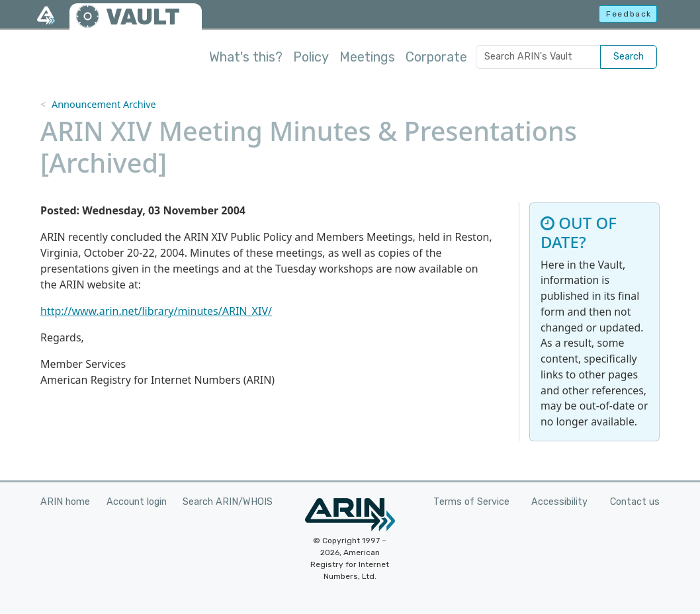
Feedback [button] (629, 14)
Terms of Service (471, 502)
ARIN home (65, 502)
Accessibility (559, 502)
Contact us (635, 502)
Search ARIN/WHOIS (228, 502)
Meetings (367, 57)
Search (629, 57)
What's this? (246, 57)
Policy (311, 57)
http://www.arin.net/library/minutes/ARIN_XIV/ (156, 311)
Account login (137, 502)
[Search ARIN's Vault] (538, 57)
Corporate (436, 57)
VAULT (143, 17)
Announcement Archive (104, 104)
